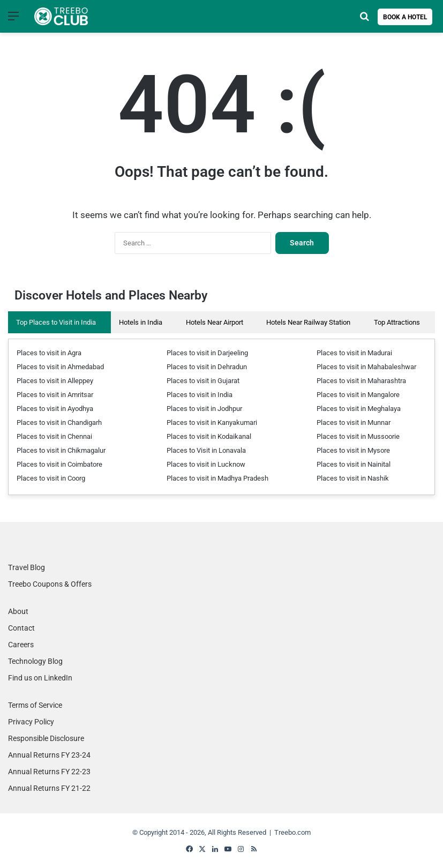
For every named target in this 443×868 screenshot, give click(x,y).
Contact (21, 628)
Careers (21, 645)
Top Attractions (397, 322)
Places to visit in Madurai (354, 353)
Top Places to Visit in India (56, 322)
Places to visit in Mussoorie (358, 436)
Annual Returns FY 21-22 (49, 788)
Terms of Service (35, 705)
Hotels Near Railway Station (308, 322)
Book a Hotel (405, 17)
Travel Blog (27, 567)
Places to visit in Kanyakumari (212, 422)
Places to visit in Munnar (354, 422)
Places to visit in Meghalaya (359, 409)
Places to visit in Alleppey (55, 381)
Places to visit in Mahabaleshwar (366, 367)
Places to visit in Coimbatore (59, 464)
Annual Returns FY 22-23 (49, 772)
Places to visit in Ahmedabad (60, 367)
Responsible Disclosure (46, 738)
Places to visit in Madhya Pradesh (217, 478)
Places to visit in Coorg (51, 478)
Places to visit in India (200, 395)
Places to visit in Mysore (353, 450)
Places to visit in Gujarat (203, 381)
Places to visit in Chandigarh (59, 422)
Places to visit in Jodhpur (204, 409)
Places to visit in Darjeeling (207, 353)
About (18, 611)
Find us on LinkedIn (40, 678)
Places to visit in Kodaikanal (209, 436)
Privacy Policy (31, 722)
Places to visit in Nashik (353, 478)
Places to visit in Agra (49, 353)
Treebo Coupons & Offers (50, 584)
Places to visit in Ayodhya (55, 409)
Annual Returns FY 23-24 (49, 755)
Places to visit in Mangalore (358, 395)
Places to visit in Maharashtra (361, 381)
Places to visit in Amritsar (55, 395)
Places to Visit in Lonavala (206, 450)
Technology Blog (35, 661)
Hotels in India (141, 322)
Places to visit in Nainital (354, 464)
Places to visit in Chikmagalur (61, 450)
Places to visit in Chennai (54, 436)
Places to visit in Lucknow (206, 464)
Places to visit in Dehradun (207, 367)
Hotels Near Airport (215, 322)
